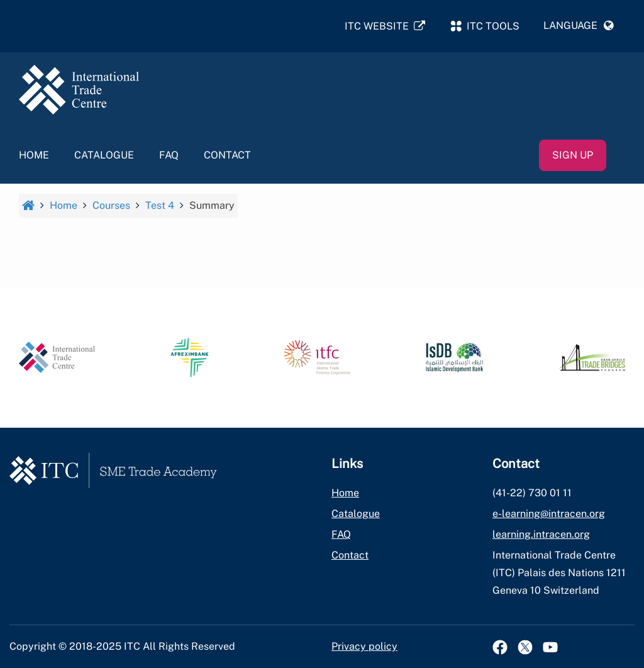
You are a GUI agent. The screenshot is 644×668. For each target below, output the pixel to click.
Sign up (573, 155)
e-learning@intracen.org (549, 514)
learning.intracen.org (541, 534)
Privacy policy (364, 646)
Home (34, 155)
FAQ (169, 155)
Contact (227, 155)
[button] (579, 26)
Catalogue (104, 155)
